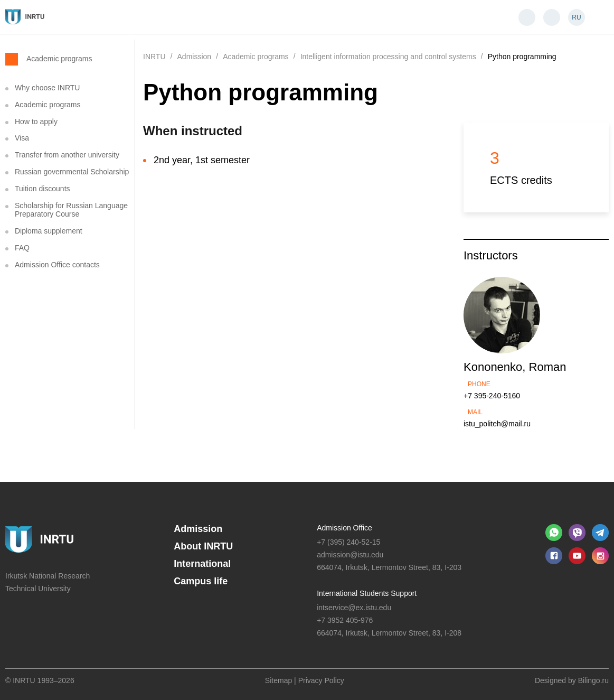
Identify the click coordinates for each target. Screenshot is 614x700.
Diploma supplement (49, 231)
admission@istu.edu (350, 555)
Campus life (201, 581)
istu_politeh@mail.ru (497, 424)
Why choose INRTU (47, 88)
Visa (22, 138)
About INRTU (203, 546)
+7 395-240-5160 (492, 396)
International (202, 564)
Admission (198, 529)
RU (576, 17)
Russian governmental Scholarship (72, 172)
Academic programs (59, 58)
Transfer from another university (67, 155)
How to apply (36, 122)
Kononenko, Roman (515, 367)
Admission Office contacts (57, 265)
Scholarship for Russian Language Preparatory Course (71, 210)
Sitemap (278, 680)
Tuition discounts (42, 189)
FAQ (22, 248)
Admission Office (344, 528)
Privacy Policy (321, 680)
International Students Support (367, 593)
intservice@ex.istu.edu (354, 608)
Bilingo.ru (593, 680)
